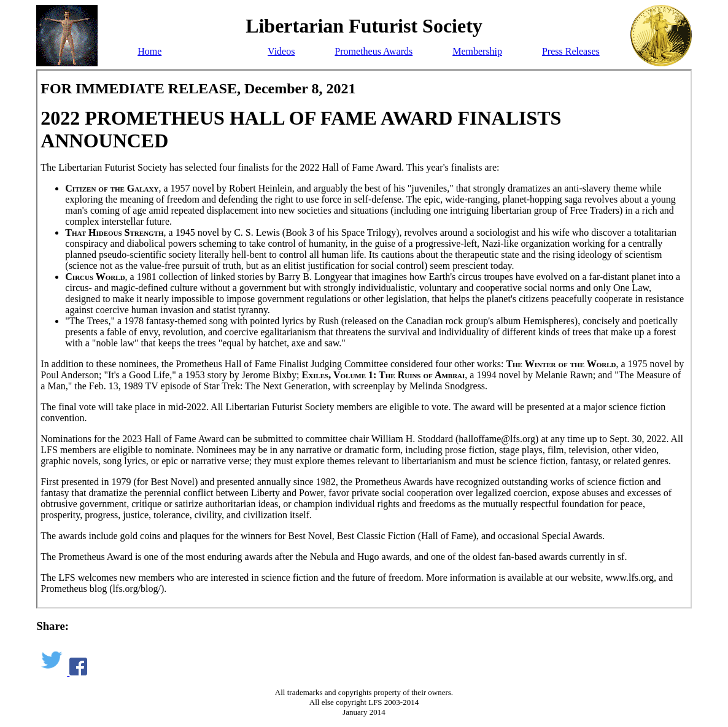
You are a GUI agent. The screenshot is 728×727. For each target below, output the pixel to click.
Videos (281, 51)
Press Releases (571, 51)
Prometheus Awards (374, 51)
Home (149, 51)
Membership (477, 51)
